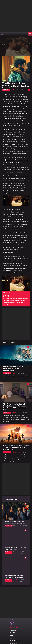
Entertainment (14, 633)
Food (12, 635)
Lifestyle (13, 638)
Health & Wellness (15, 641)
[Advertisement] (16, 16)
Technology (13, 630)
